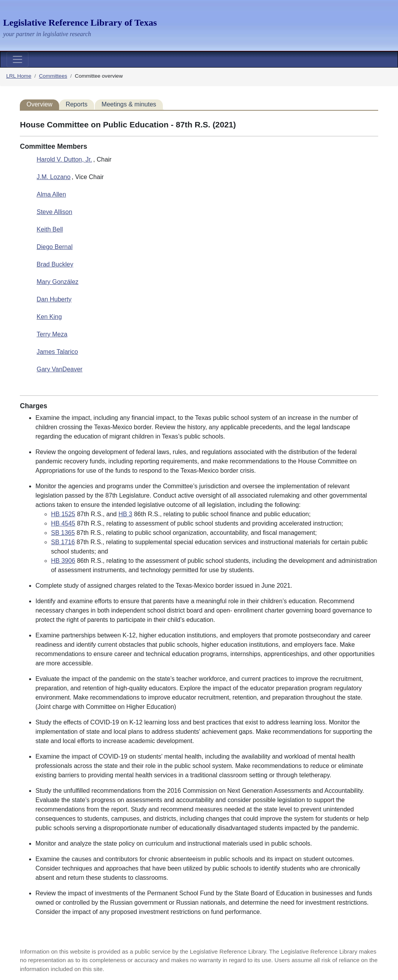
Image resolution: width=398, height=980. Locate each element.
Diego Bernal (55, 247)
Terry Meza (52, 334)
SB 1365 (63, 533)
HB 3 (126, 514)
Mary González (58, 282)
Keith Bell (50, 229)
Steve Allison (54, 212)
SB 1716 (63, 542)
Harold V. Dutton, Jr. (64, 159)
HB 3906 (63, 561)
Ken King (49, 317)
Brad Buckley (55, 264)
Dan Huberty (54, 299)
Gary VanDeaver (59, 369)
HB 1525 (63, 514)
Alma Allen (51, 194)
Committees (53, 76)
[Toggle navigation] (17, 59)
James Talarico (57, 352)
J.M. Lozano (53, 177)
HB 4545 (63, 523)
